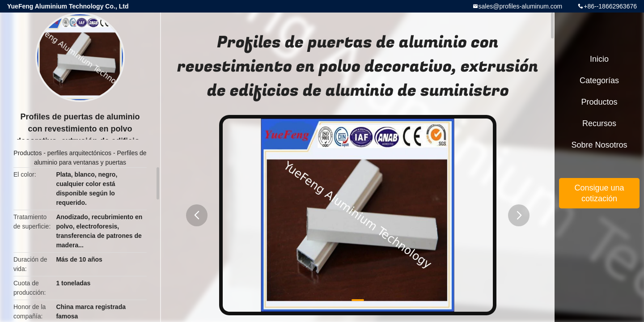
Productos (28, 153)
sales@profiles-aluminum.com (521, 6)
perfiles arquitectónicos (79, 153)
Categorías (599, 80)
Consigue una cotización (599, 193)
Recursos (599, 123)
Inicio (599, 59)
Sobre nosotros (599, 145)
